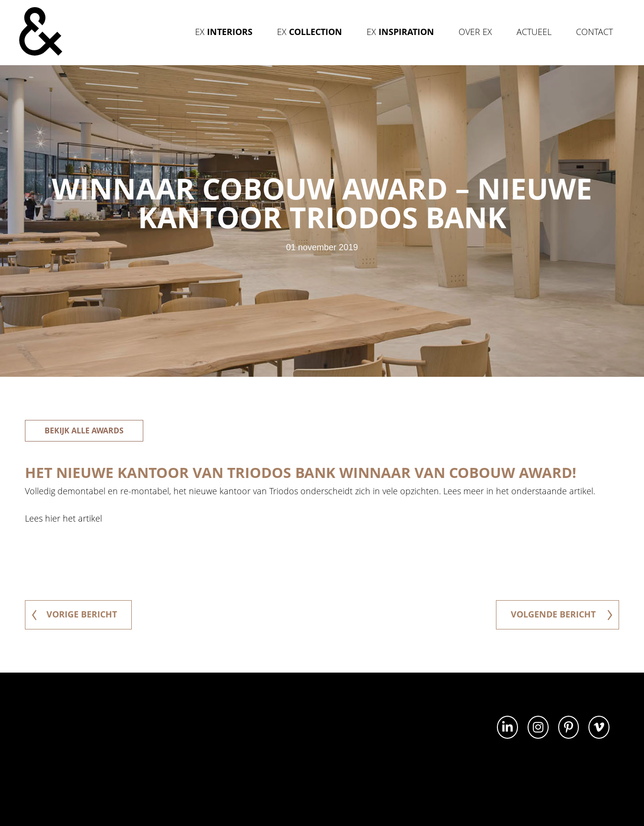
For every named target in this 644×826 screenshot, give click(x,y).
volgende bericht (562, 614)
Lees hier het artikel (63, 518)
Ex (224, 32)
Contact (594, 32)
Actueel (534, 32)
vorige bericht (74, 614)
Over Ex (475, 32)
